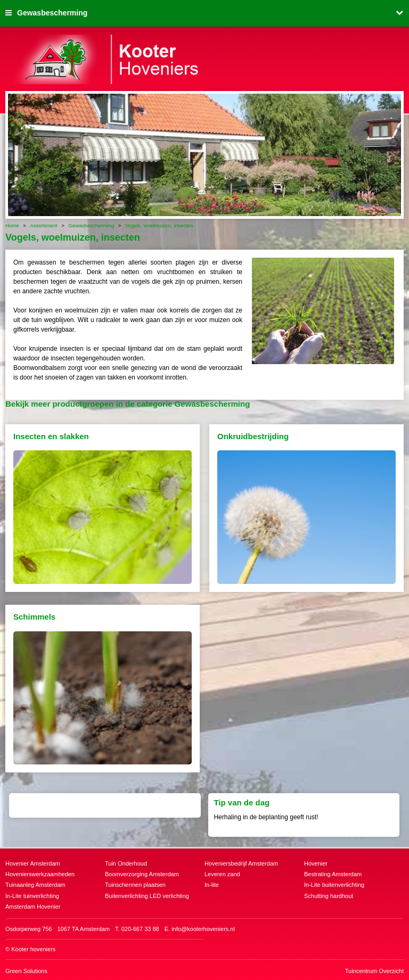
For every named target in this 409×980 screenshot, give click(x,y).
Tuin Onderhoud (126, 863)
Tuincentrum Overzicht (374, 971)
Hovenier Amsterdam (33, 863)
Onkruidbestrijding (253, 436)
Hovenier (316, 863)
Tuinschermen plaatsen (135, 885)
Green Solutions (26, 971)
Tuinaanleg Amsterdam (35, 885)
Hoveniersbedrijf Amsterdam (241, 863)
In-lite (212, 885)
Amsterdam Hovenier (33, 907)
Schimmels (34, 617)
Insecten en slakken (51, 436)
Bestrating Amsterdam (333, 874)
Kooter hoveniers (33, 949)
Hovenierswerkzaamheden (40, 874)
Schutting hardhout (329, 896)
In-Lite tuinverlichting (32, 896)
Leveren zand (222, 874)
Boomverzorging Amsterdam (142, 874)
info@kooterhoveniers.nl (203, 929)
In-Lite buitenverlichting (334, 885)
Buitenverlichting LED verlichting (147, 896)
